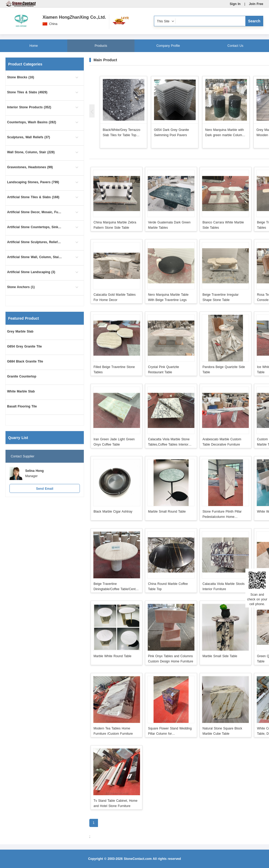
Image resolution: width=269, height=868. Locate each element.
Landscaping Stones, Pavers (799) (33, 182)
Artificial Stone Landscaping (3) (31, 272)
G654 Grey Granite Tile (24, 346)
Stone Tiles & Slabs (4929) (27, 92)
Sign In (235, 4)
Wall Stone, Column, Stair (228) (31, 152)
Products (101, 46)
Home (34, 46)
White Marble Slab (21, 391)
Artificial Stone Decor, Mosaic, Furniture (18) (35, 212)
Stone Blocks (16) (21, 77)
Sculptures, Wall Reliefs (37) (29, 137)
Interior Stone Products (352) (29, 107)
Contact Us (235, 46)
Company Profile (168, 46)
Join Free (256, 4)
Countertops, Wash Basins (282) (32, 122)
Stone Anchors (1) (21, 287)
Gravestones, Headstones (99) (30, 167)
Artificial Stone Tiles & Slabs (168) (33, 197)
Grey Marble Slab (20, 331)
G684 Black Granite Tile (25, 361)
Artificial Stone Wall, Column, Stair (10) (35, 257)
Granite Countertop (22, 376)
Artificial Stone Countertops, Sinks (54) (35, 227)
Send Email (45, 489)
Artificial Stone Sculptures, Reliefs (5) (35, 242)
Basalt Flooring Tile (22, 406)
